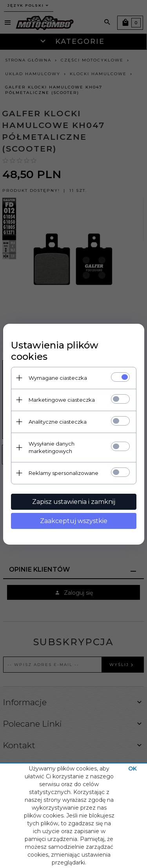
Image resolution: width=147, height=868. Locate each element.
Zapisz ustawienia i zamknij (74, 502)
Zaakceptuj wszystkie (74, 521)
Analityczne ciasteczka (58, 422)
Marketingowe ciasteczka (62, 400)
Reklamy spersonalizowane (64, 473)
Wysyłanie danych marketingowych (52, 447)
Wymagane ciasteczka (58, 378)
